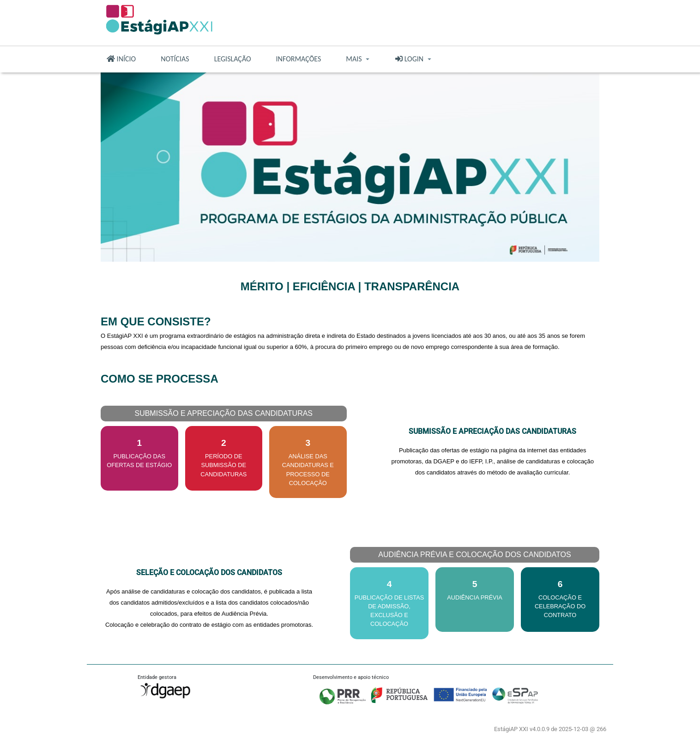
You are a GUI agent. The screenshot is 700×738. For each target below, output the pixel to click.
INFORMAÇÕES (299, 59)
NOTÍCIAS (175, 59)
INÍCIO (121, 59)
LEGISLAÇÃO (233, 59)
